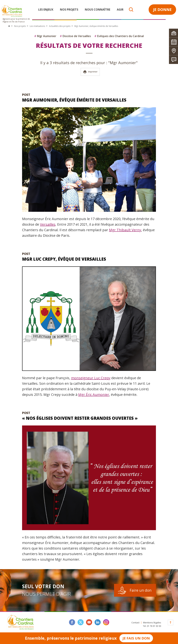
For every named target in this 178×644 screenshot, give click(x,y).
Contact (135, 623)
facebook (72, 622)
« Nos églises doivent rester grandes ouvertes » (80, 418)
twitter (81, 622)
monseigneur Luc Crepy (91, 378)
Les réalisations (37, 26)
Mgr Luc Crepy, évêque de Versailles (64, 259)
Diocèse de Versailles (75, 36)
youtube (89, 622)
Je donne (162, 9)
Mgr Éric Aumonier (94, 395)
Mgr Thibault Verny (125, 230)
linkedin (98, 622)
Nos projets (69, 10)
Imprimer (90, 72)
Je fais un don (136, 638)
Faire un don (141, 590)
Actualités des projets (60, 26)
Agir (120, 10)
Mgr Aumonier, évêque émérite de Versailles (74, 100)
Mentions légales (152, 623)
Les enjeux (46, 10)
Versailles (48, 224)
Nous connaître (98, 10)
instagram (106, 622)
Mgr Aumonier (45, 36)
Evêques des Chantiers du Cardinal (119, 36)
